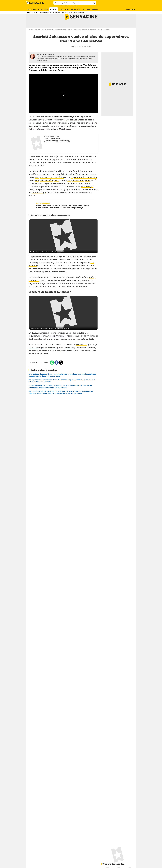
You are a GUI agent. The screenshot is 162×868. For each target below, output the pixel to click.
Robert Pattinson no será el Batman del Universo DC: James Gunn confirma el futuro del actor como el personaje (63, 215)
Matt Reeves (65, 137)
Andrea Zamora (42, 63)
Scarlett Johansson (75, 128)
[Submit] (94, 3)
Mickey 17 (63, 6)
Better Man (69, 6)
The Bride (75, 6)
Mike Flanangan (36, 356)
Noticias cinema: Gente (59, 38)
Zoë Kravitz (34, 289)
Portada (31, 38)
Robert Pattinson (37, 137)
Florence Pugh (39, 201)
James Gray (70, 356)
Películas (37, 38)
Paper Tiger (55, 356)
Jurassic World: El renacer (59, 344)
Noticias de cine (46, 38)
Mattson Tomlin (58, 280)
